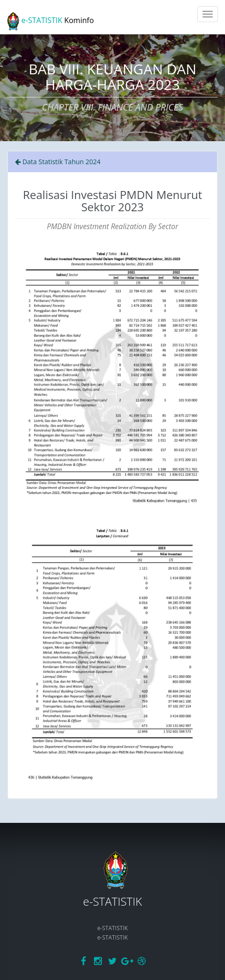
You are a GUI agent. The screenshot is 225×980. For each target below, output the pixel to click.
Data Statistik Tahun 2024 (58, 162)
